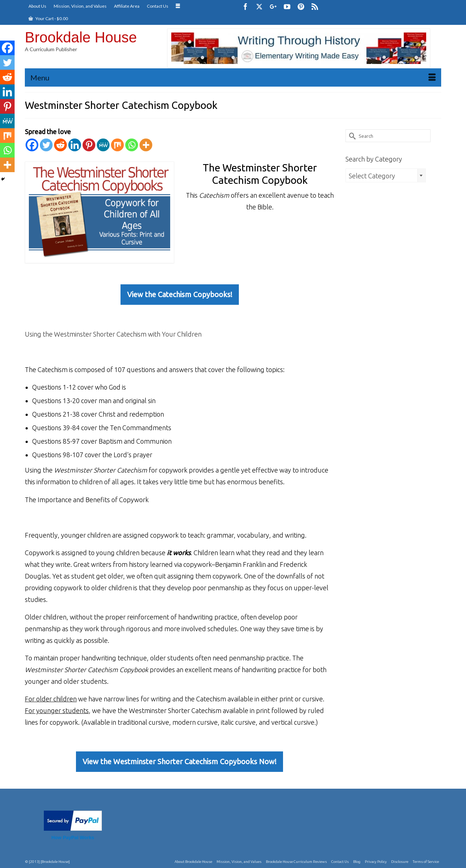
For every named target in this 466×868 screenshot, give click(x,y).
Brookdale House (81, 37)
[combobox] (386, 175)
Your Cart (48, 18)
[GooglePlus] (273, 6)
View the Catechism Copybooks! (180, 294)
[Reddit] (60, 145)
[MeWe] (103, 145)
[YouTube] (287, 6)
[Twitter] (259, 6)
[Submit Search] (351, 136)
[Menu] (233, 77)
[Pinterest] (301, 6)
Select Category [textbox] (372, 176)
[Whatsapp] (132, 145)
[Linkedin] (75, 145)
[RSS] (315, 6)
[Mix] (117, 145)
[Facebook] (245, 6)
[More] (146, 145)
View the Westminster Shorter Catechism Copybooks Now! (179, 761)
